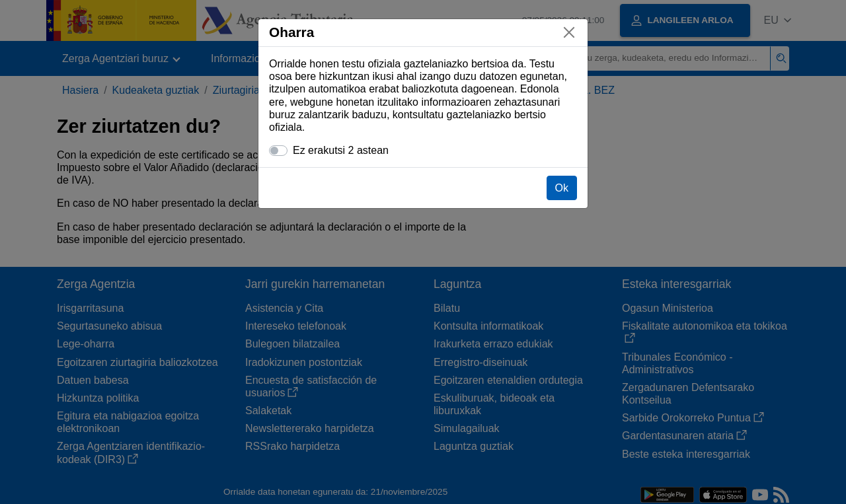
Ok (562, 188)
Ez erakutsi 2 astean (341, 150)
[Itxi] (569, 32)
